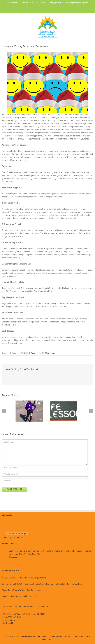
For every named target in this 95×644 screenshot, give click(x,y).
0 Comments (50, 353)
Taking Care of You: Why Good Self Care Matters (22, 590)
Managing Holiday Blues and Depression (19, 596)
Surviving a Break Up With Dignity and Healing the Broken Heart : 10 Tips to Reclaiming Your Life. (42, 584)
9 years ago (14, 557)
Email (30, 376)
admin (7, 353)
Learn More (11, 623)
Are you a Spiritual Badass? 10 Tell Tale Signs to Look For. (26, 578)
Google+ (59, 8)
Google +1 (23, 376)
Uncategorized (37, 353)
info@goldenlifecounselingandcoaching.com (69, 3)
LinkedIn (46, 8)
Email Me (11, 620)
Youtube (52, 9)
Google (13, 524)
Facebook (35, 8)
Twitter (40, 8)
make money (17, 538)
